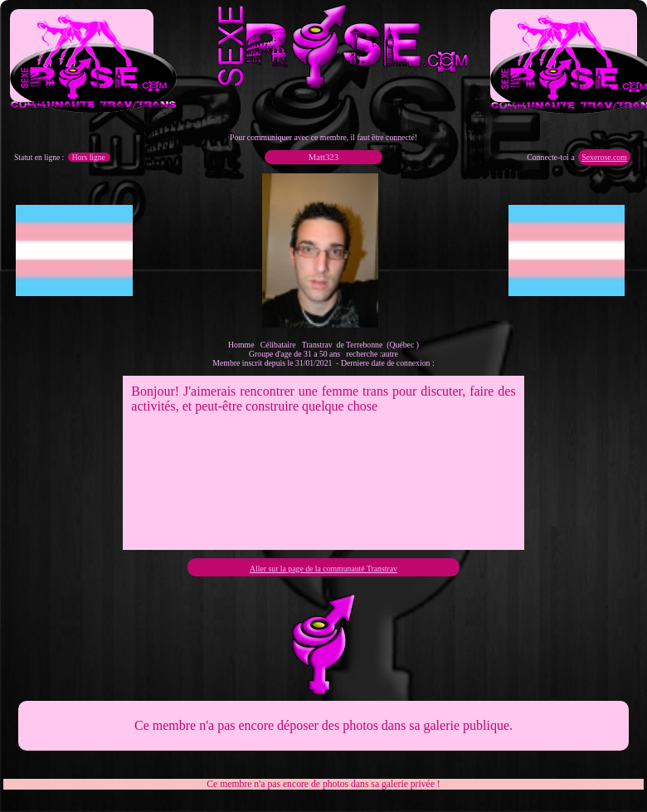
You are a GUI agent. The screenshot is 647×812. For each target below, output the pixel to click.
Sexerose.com (604, 157)
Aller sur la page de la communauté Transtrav (323, 569)
